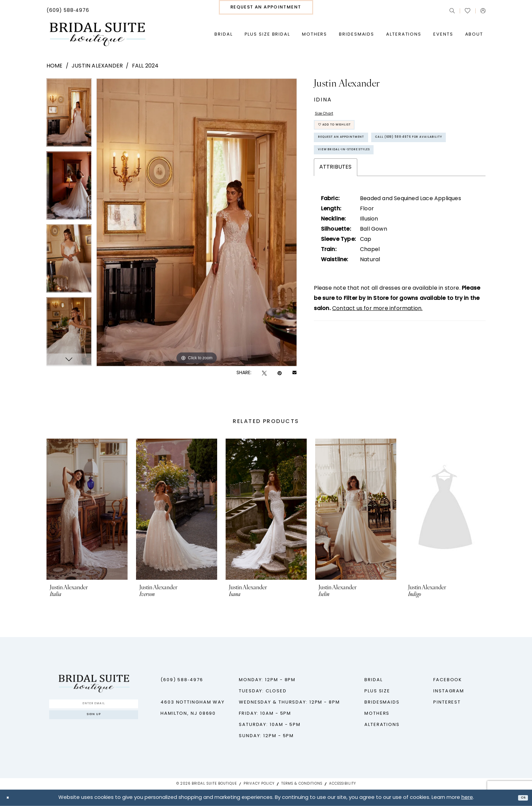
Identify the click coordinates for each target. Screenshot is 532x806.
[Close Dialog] (10, 798)
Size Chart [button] (329, 116)
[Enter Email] (94, 706)
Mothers (377, 714)
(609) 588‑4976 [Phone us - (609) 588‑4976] (182, 680)
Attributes (336, 210)
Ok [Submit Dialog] (521, 798)
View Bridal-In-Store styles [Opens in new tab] (360, 190)
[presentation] (87, 509)
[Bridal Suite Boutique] (97, 35)
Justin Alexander (97, 66)
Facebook (448, 680)
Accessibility (343, 784)
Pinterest (447, 702)
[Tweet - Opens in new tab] (264, 373)
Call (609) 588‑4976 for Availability (371, 171)
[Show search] (452, 11)
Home (55, 66)
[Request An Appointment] (266, 7)
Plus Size (377, 691)
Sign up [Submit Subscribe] (94, 723)
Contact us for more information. (377, 351)
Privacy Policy (259, 784)
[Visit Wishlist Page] (468, 11)
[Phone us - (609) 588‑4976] (68, 11)
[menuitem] (68, 11)
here (467, 798)
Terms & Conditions (302, 784)
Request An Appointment (355, 152)
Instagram (449, 691)
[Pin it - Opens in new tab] (280, 373)
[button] (483, 11)
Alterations (382, 725)
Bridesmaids (382, 702)
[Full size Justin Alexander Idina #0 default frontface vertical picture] (197, 222)
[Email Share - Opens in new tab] (294, 373)
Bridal (373, 680)
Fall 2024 (145, 66)
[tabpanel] (69, 115)
